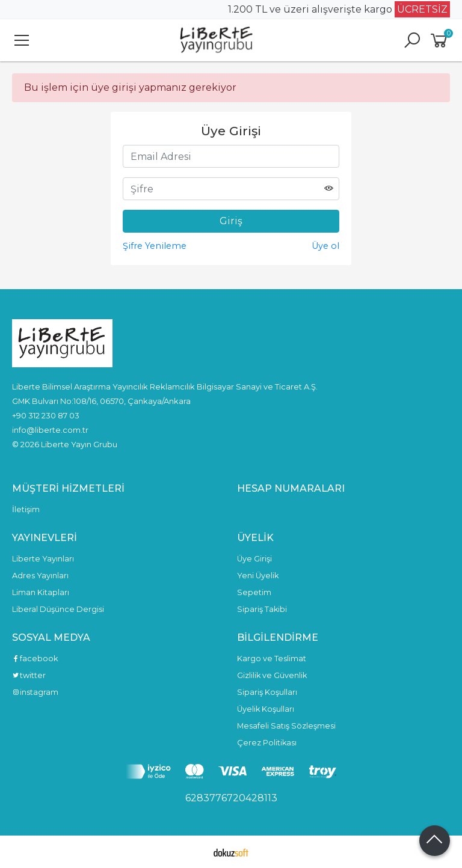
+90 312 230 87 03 (46, 415)
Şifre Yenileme (155, 246)
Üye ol (325, 246)
